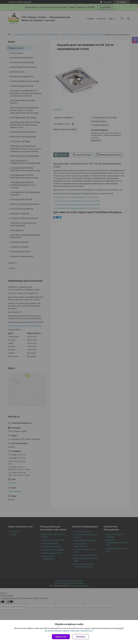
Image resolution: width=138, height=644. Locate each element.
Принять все (61, 637)
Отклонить (81, 637)
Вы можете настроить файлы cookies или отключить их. (68, 631)
